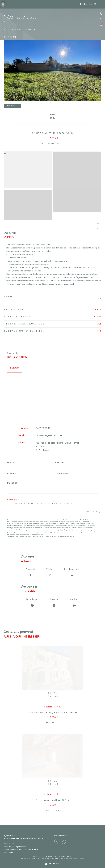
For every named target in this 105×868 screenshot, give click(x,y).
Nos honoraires (26, 858)
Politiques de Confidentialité (37, 536)
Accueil (7, 29)
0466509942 (43, 428)
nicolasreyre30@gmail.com (52, 436)
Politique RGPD (73, 858)
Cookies (82, 858)
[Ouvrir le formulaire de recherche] (88, 4)
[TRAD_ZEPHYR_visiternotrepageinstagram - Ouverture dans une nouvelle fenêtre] (63, 841)
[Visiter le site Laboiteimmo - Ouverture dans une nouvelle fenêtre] (52, 863)
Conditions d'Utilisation (56, 536)
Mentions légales (47, 858)
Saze (20, 29)
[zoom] (28, 153)
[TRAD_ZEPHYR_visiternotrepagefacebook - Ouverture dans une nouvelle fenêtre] (57, 841)
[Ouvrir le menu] (101, 4)
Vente (14, 29)
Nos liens (64, 858)
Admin (57, 858)
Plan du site (36, 858)
